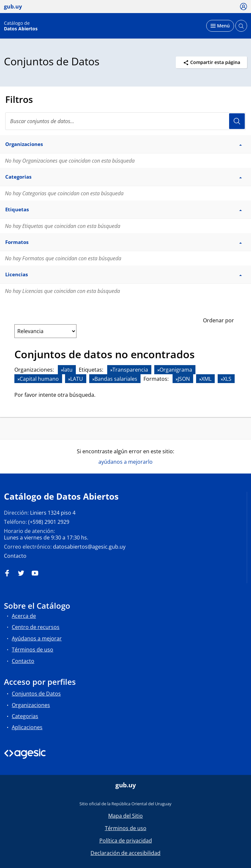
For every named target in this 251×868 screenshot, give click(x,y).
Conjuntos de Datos (36, 694)
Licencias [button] (124, 274)
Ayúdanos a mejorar (37, 638)
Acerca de (24, 616)
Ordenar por (218, 320)
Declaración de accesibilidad (125, 853)
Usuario (237, 121)
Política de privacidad (126, 841)
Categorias (25, 716)
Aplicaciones (27, 727)
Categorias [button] (124, 177)
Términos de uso (33, 650)
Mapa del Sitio (125, 816)
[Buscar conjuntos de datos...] (125, 121)
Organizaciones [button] (124, 144)
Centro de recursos (36, 627)
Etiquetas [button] (124, 209)
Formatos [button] (124, 242)
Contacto (15, 556)
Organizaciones (31, 705)
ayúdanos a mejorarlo (125, 462)
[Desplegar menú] (220, 26)
